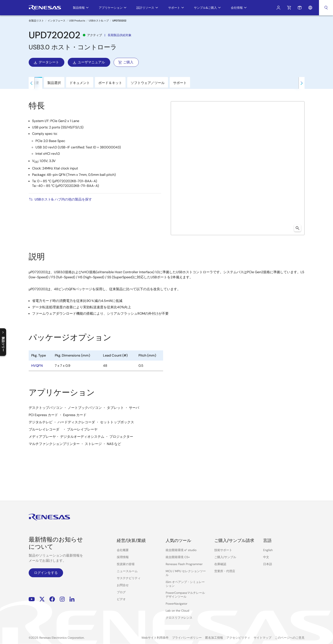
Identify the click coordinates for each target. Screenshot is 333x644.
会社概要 (123, 550)
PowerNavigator (176, 604)
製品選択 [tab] (54, 83)
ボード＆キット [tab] (110, 83)
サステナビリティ (129, 578)
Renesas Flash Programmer (184, 564)
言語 (310, 8)
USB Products (77, 21)
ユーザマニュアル (89, 62)
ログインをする (46, 573)
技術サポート (223, 550)
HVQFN (37, 366)
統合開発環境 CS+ (178, 557)
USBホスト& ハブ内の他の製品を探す (60, 199)
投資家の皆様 (126, 564)
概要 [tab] (35, 83)
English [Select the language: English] (268, 550)
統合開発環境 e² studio (181, 550)
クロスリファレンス (179, 618)
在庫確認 (220, 564)
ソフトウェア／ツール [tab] (148, 83)
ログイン (278, 8)
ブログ (121, 592)
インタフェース (56, 21)
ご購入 (126, 62)
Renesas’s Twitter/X (42, 599)
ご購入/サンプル (225, 557)
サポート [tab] (180, 83)
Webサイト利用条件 (155, 638)
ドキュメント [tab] (80, 83)
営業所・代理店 (225, 571)
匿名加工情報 (214, 638)
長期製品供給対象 (120, 35)
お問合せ (123, 585)
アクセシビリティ (238, 638)
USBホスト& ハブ (99, 21)
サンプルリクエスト (300, 8)
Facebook (52, 599)
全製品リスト (36, 21)
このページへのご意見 (290, 638)
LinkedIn (72, 599)
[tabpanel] (166, 291)
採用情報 (123, 557)
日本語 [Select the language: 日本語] (268, 564)
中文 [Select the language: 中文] (266, 557)
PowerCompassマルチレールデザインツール (185, 595)
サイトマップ (262, 638)
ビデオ (121, 599)
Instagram (62, 599)
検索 (326, 8)
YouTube (32, 599)
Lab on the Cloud (177, 611)
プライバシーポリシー (187, 638)
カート (289, 8)
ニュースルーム (127, 571)
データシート (46, 62)
